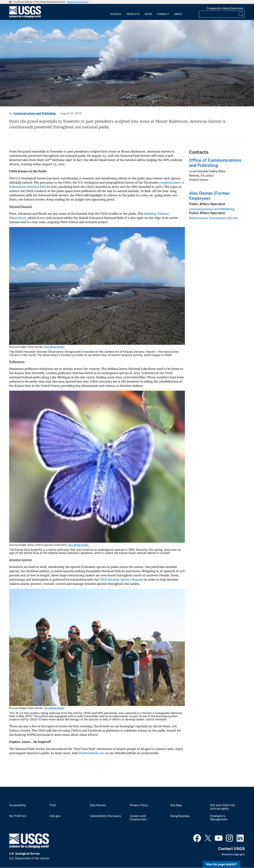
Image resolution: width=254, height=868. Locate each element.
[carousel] (127, 63)
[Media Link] (97, 286)
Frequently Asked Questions (225, 8)
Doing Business (180, 816)
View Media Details (54, 347)
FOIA (53, 805)
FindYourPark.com (92, 753)
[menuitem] (116, 12)
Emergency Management (219, 818)
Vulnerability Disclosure (105, 816)
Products (133, 14)
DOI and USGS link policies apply (223, 807)
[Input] (222, 14)
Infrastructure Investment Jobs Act (214, 218)
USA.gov (55, 816)
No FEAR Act (18, 816)
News (148, 14)
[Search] (241, 14)
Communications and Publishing (34, 113)
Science (116, 14)
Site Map (176, 805)
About (178, 14)
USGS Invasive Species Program (122, 580)
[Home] (25, 17)
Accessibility (18, 805)
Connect (163, 14)
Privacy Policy (139, 805)
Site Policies (98, 805)
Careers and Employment (138, 818)
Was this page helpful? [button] (221, 864)
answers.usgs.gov (233, 854)
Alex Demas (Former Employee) (210, 196)
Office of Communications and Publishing (215, 163)
